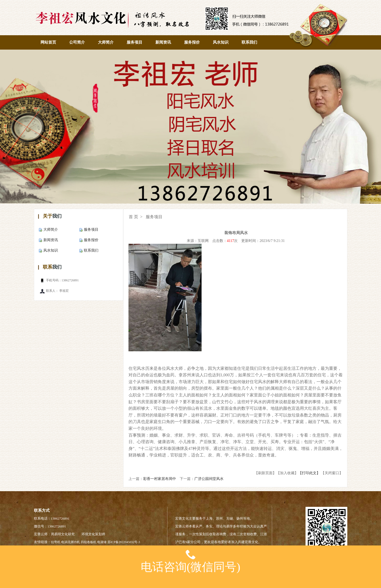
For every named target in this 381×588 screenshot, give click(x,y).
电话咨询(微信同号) (190, 559)
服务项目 (134, 42)
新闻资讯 (163, 42)
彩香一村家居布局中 (160, 479)
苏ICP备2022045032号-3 (124, 542)
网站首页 (48, 42)
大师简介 (106, 42)
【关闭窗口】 (332, 473)
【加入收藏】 (287, 473)
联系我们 (249, 42)
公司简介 (77, 42)
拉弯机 (56, 542)
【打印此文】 (309, 473)
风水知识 (221, 42)
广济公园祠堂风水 (209, 479)
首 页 (133, 217)
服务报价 (192, 42)
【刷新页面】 (265, 473)
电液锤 (102, 542)
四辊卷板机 (89, 542)
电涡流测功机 (71, 542)
